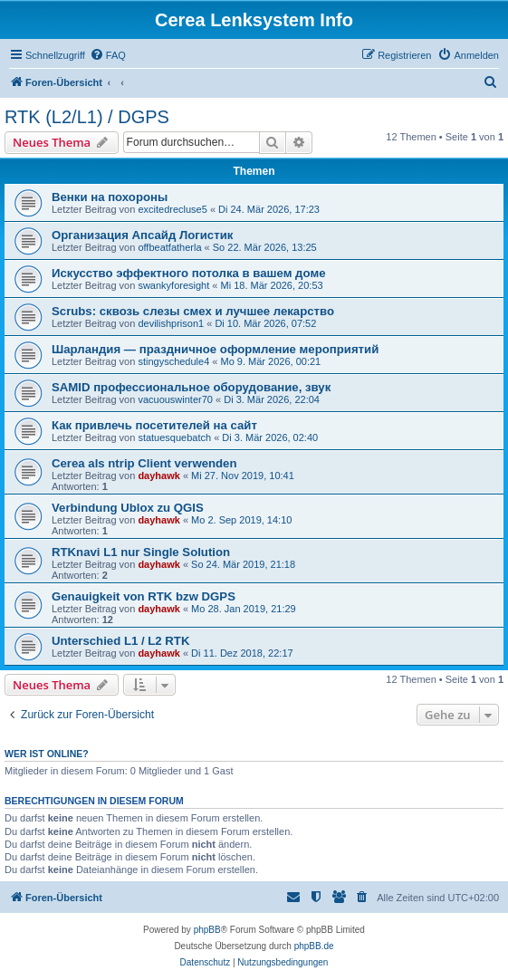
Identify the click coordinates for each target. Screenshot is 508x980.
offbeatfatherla (169, 247)
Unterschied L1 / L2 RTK (120, 641)
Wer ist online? (47, 754)
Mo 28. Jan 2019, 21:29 (244, 609)
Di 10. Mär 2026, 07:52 (265, 323)
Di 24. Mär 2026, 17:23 (269, 209)
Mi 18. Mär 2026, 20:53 (272, 285)
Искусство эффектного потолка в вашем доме (188, 273)
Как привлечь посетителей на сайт (154, 425)
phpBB (207, 930)
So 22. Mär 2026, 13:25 (265, 247)
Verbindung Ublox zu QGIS (128, 508)
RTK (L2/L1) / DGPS (87, 117)
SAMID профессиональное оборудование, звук (191, 387)
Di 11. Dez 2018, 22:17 (242, 653)
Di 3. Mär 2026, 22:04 (272, 399)
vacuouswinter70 (175, 399)
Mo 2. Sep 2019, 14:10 (241, 520)
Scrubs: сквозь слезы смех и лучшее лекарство (193, 311)
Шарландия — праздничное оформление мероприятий (215, 349)
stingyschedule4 (173, 361)
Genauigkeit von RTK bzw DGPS (144, 596)
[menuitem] (108, 55)
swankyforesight (173, 285)
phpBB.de (314, 946)
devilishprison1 (171, 323)
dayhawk (158, 476)
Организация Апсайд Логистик (142, 235)
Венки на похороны (110, 197)
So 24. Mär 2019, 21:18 (243, 564)
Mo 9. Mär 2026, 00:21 (271, 361)
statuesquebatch (174, 437)
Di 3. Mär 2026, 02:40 (270, 437)
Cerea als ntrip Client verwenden (144, 463)
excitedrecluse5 (172, 209)
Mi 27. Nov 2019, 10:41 (243, 476)
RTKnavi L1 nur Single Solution (141, 552)
